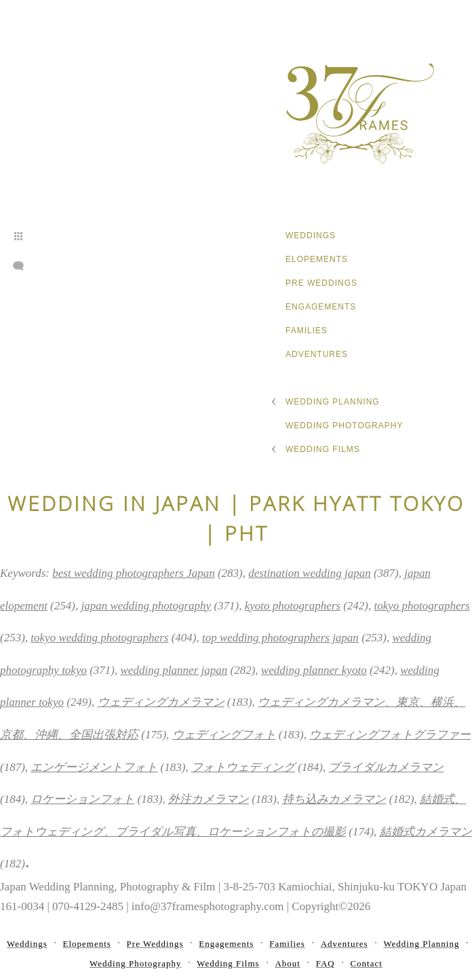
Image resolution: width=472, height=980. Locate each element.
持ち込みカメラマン (334, 799)
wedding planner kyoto (314, 670)
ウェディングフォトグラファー (390, 735)
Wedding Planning (333, 402)
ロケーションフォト (82, 799)
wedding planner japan (174, 670)
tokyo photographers (422, 606)
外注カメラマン (209, 799)
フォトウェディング (243, 767)
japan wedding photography (146, 606)
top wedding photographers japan (280, 638)
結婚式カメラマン (426, 832)
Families (307, 331)
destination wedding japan (309, 573)
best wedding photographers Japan (133, 573)
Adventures (317, 354)
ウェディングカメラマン (161, 702)
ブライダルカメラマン (386, 767)
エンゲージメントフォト (94, 767)
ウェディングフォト (224, 735)
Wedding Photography (344, 426)
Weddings (311, 235)
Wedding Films (323, 449)
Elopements (317, 259)
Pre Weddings (321, 283)
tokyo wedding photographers (99, 638)
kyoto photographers (293, 606)
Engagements (321, 307)
